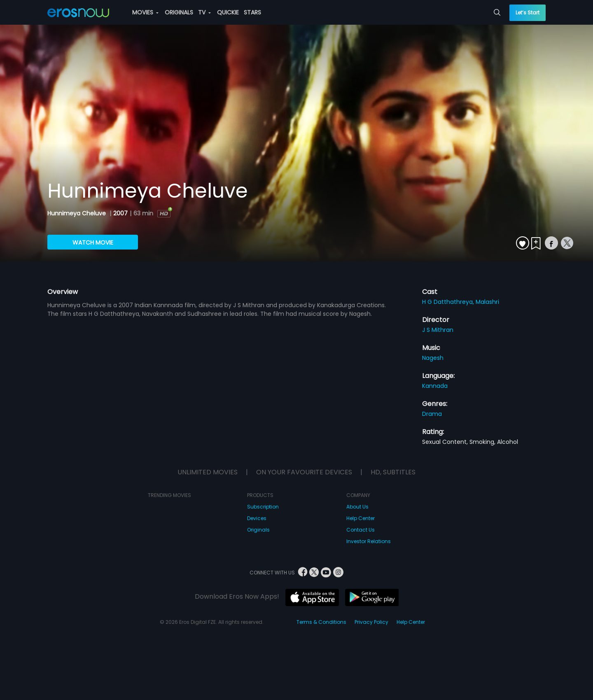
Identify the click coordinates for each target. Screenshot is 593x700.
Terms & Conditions (321, 622)
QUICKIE (228, 12)
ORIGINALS (179, 12)
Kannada (435, 386)
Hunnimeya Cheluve (77, 213)
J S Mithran (438, 330)
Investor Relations (369, 541)
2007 (120, 213)
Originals (258, 530)
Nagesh (433, 358)
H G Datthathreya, (449, 302)
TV (204, 12)
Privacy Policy (371, 622)
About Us (357, 507)
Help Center (361, 518)
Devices (257, 518)
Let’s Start (528, 13)
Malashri (487, 302)
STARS (252, 12)
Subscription (263, 507)
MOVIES (145, 12)
